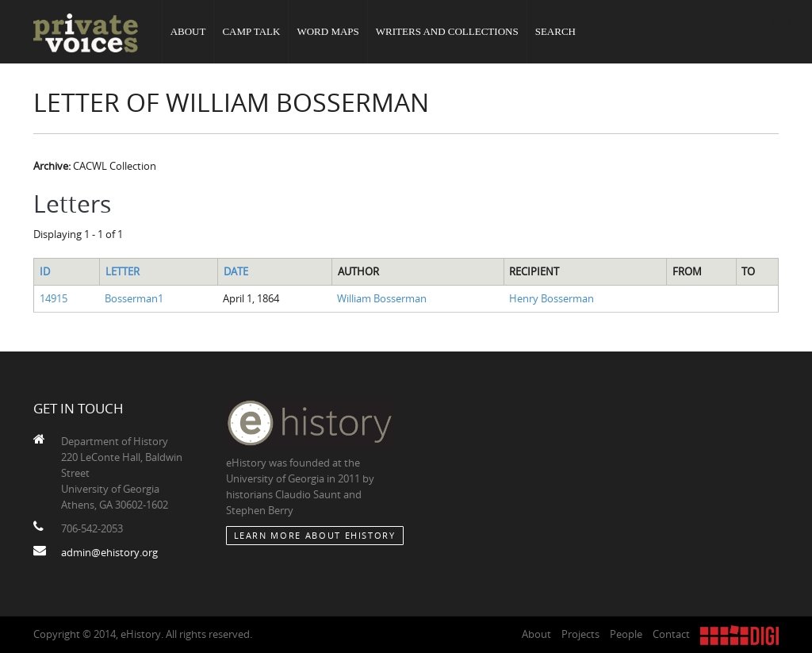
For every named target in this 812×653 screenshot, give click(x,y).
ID (45, 271)
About (188, 31)
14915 (54, 298)
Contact (671, 634)
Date (236, 271)
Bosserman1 (134, 298)
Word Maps (327, 31)
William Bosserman (382, 298)
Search (555, 31)
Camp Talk (251, 31)
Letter (123, 271)
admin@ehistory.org (109, 552)
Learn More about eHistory (315, 535)
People (626, 634)
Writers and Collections (447, 31)
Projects (580, 634)
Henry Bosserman (552, 298)
